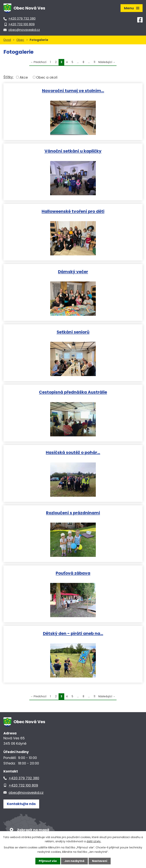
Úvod (7, 40)
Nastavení (100, 861)
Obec (20, 40)
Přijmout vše (48, 861)
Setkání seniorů (73, 332)
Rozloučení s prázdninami (73, 513)
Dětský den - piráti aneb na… (73, 633)
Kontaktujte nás (21, 804)
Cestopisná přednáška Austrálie (73, 392)
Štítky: (8, 77)
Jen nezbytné (74, 861)
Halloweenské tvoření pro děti (73, 211)
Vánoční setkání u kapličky (73, 151)
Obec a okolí (47, 77)
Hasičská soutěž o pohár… (73, 452)
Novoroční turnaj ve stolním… (73, 90)
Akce (24, 77)
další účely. (94, 841)
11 (94, 62)
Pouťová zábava (73, 573)
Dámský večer (73, 271)
